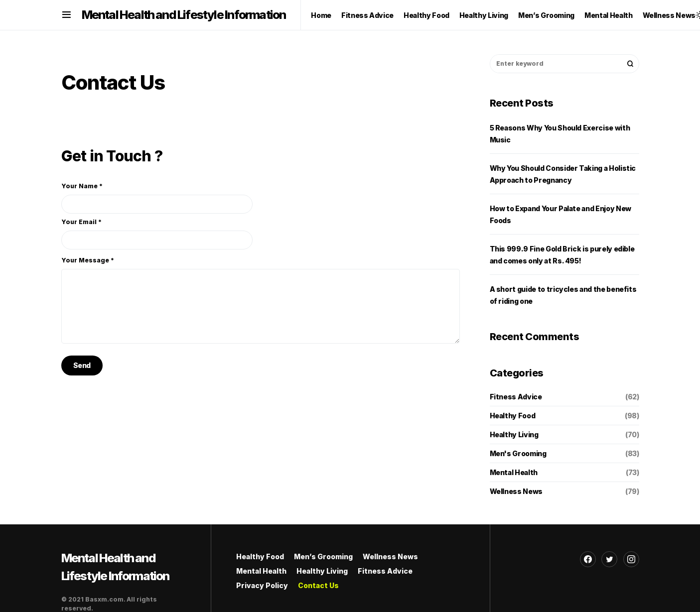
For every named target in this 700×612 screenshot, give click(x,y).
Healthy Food (513, 416)
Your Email (157, 234)
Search (630, 64)
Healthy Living (514, 434)
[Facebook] (588, 559)
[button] (67, 15)
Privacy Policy (262, 585)
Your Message (88, 260)
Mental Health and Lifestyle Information (184, 15)
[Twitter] (609, 559)
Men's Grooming (518, 453)
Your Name (157, 198)
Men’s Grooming (323, 556)
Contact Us (318, 585)
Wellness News (516, 491)
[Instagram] (631, 559)
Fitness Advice (516, 397)
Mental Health (514, 472)
